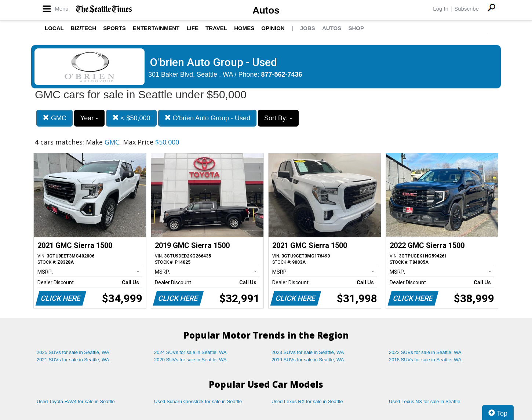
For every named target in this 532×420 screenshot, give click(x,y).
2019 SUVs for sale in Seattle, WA (308, 360)
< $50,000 (131, 118)
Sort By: (278, 118)
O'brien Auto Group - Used (207, 118)
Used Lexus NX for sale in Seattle (424, 401)
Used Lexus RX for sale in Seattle (307, 401)
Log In (441, 9)
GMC (54, 118)
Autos (266, 10)
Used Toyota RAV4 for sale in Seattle (76, 401)
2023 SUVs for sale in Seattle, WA (308, 352)
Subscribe (467, 9)
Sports (114, 28)
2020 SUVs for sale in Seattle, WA (190, 360)
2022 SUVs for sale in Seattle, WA (425, 352)
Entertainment (156, 28)
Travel (216, 28)
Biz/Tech (83, 28)
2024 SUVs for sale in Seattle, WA (190, 352)
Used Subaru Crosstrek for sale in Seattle (198, 401)
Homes (244, 28)
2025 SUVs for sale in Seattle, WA (73, 352)
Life (192, 28)
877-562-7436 (282, 74)
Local (54, 28)
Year (89, 118)
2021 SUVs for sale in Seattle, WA (73, 360)
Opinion (273, 28)
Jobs (308, 28)
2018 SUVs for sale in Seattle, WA (425, 360)
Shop (356, 28)
